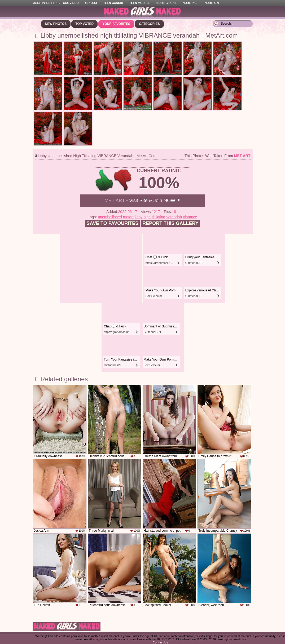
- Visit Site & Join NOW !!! (142, 201)
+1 (104, 180)
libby (139, 217)
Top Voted (84, 24)
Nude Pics (191, 3)
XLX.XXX (91, 3)
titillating (159, 217)
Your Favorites (116, 24)
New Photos (56, 24)
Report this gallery (170, 223)
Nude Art (212, 3)
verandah (174, 217)
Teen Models (140, 3)
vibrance (190, 217)
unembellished (110, 217)
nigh (147, 217)
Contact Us (160, 642)
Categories (149, 24)
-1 (123, 180)
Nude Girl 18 (166, 3)
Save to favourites (112, 223)
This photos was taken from (217, 156)
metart (128, 217)
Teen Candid (113, 3)
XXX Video (71, 3)
